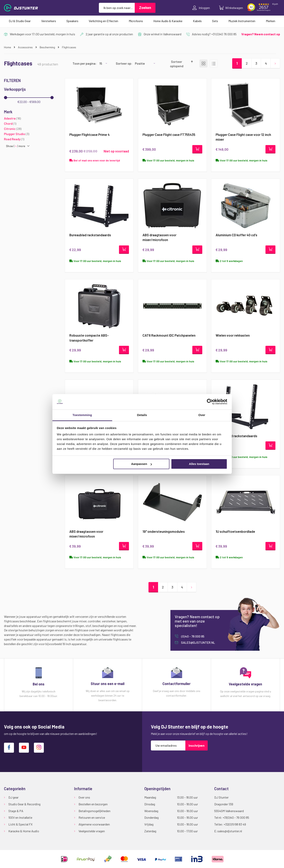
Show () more (16, 146)
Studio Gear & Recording (24, 804)
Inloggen (201, 8)
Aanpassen (142, 464)
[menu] (142, 21)
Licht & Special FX (20, 824)
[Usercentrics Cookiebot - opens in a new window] (210, 402)
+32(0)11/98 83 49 (235, 824)
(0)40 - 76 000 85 (192, 637)
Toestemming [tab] (82, 415)
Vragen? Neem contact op (261, 34)
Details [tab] (142, 415)
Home (8, 47)
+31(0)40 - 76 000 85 (236, 817)
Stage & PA (16, 811)
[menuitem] (20, 21)
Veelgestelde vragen (92, 831)
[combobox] (117, 8)
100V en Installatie (20, 817)
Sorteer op (123, 63)
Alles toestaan (199, 464)
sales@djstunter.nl (198, 643)
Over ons (84, 797)
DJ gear (13, 797)
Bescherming (48, 47)
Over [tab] (202, 415)
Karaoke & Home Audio (24, 831)
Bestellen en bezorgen (93, 804)
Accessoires (26, 47)
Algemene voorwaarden (94, 824)
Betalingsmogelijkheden (94, 811)
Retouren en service (92, 817)
